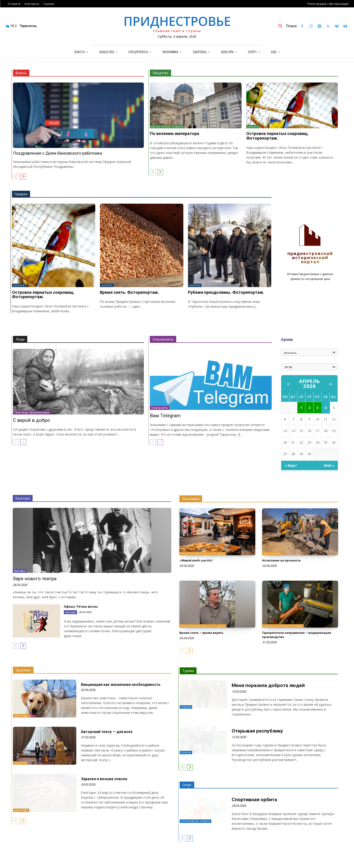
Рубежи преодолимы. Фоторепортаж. (226, 292)
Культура (23, 498)
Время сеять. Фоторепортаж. (129, 292)
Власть (21, 73)
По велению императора (174, 133)
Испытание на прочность (285, 560)
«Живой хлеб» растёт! (199, 560)
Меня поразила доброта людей (267, 685)
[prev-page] (16, 177)
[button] (286, 26)
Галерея (253, 127)
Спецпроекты (163, 339)
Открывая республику (256, 731)
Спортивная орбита (195, 821)
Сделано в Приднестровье (283, 626)
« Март (291, 465)
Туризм (188, 671)
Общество (160, 73)
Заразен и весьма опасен (106, 779)
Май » (329, 465)
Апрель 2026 (309, 383)
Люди (20, 339)
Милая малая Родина (167, 127)
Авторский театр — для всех (109, 732)
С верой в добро (31, 420)
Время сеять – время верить (206, 633)
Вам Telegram (165, 416)
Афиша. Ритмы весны (81, 607)
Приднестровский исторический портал (310, 258)
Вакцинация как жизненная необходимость (125, 684)
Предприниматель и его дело (203, 554)
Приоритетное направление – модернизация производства (289, 635)
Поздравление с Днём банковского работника (57, 153)
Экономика (191, 499)
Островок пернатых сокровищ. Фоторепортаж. (277, 136)
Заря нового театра (35, 579)
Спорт (187, 785)
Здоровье (23, 670)
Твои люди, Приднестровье (32, 412)
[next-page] (23, 177)
